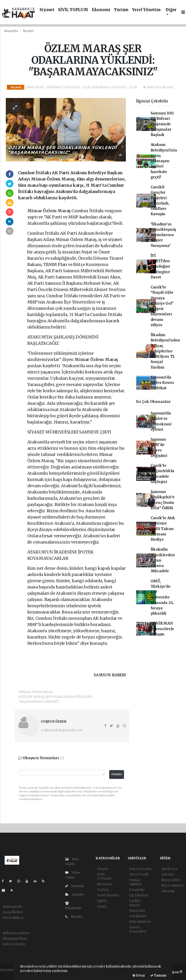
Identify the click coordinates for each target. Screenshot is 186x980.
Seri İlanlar (138, 916)
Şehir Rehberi (140, 922)
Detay (139, 975)
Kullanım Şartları (16, 933)
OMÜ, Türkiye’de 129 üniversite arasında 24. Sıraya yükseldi (162, 597)
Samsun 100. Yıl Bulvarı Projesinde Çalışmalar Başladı (162, 124)
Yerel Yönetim (146, 10)
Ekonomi (101, 10)
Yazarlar (75, 886)
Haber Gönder (14, 944)
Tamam (158, 975)
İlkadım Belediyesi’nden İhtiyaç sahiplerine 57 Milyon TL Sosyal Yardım (165, 351)
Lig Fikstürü (139, 895)
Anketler (168, 874)
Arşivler (75, 895)
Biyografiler (171, 880)
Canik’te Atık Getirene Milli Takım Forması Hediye (163, 529)
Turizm (121, 10)
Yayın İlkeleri (13, 912)
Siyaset (47, 10)
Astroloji (168, 891)
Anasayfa (11, 31)
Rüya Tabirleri (172, 885)
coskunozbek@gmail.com (61, 730)
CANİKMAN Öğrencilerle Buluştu (162, 629)
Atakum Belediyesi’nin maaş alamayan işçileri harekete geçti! (164, 161)
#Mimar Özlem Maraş (35, 692)
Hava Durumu (140, 869)
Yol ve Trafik (139, 874)
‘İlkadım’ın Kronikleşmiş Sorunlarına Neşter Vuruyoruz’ (163, 235)
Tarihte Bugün (135, 903)
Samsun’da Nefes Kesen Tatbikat (162, 383)
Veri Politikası (13, 918)
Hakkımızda (12, 907)
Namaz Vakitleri (135, 882)
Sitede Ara (169, 869)
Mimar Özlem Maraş (50, 211)
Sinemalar (137, 910)
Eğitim (102, 901)
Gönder (117, 774)
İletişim (74, 917)
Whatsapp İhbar (15, 939)
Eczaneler (137, 890)
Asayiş (102, 906)
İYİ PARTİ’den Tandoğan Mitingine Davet (160, 266)
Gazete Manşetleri (138, 929)
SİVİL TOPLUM (73, 10)
